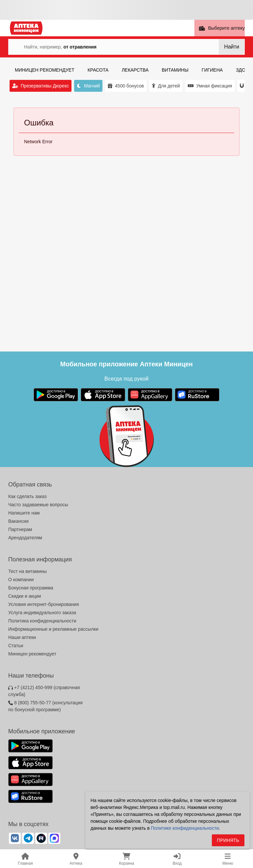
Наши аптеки (22, 637)
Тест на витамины (28, 571)
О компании (21, 580)
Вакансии (18, 521)
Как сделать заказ (27, 496)
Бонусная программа (31, 588)
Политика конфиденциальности (42, 621)
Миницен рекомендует (32, 654)
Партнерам (20, 529)
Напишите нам (24, 513)
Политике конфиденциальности (185, 830)
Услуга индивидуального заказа (42, 613)
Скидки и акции (25, 596)
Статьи (16, 646)
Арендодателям (25, 538)
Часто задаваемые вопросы (38, 505)
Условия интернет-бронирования (43, 604)
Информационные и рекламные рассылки (53, 629)
